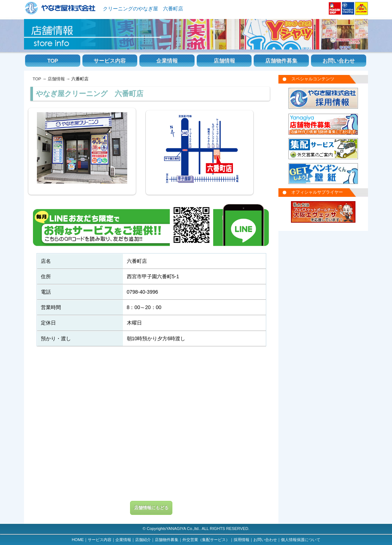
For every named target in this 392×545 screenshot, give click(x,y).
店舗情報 (224, 61)
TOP (53, 61)
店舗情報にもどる (151, 508)
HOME (78, 540)
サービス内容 (110, 61)
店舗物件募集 (281, 61)
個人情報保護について (301, 540)
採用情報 (242, 540)
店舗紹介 (143, 540)
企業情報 (167, 61)
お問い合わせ (339, 61)
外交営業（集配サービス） (206, 540)
